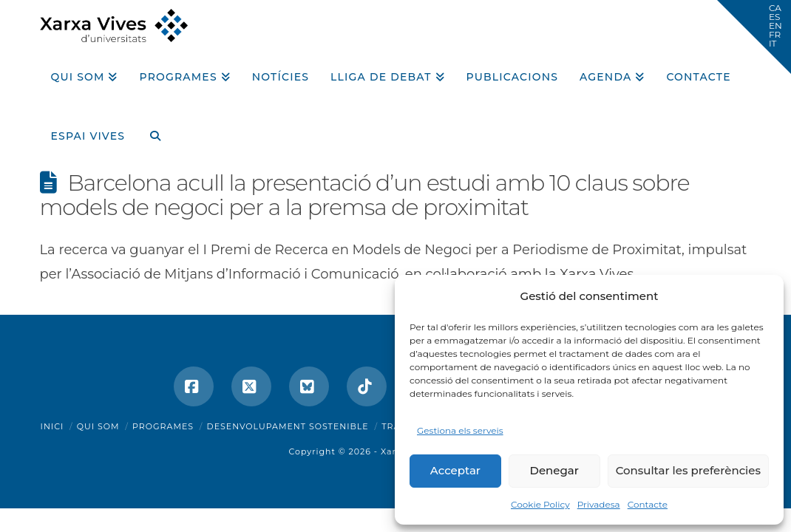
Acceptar (455, 470)
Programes (163, 426)
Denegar (554, 470)
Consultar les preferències (688, 470)
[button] (754, 37)
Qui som (98, 426)
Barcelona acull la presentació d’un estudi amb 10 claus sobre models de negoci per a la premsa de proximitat (365, 195)
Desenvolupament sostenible (288, 426)
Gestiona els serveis (460, 430)
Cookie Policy (540, 504)
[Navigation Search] (149, 131)
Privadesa (599, 504)
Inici (52, 426)
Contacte (648, 504)
